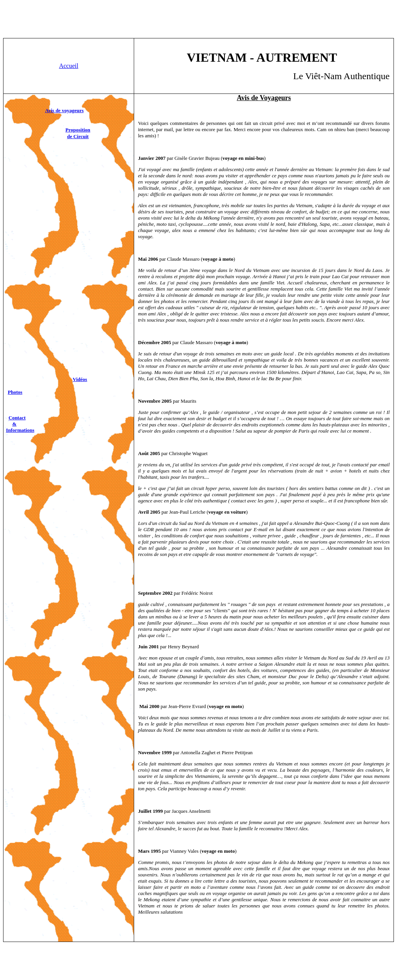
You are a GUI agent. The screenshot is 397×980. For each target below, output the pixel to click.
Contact (17, 418)
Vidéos (80, 379)
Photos (15, 392)
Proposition (78, 130)
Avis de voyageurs (64, 110)
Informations (20, 430)
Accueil (69, 66)
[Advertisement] (198, 21)
